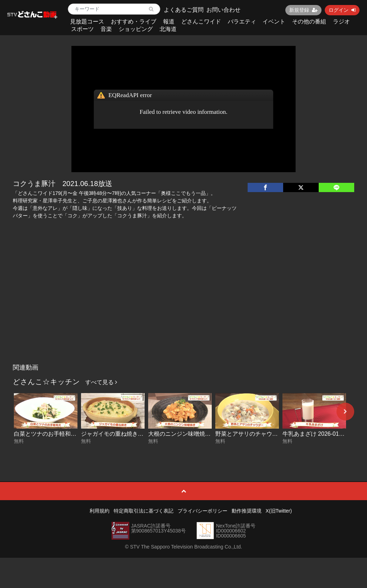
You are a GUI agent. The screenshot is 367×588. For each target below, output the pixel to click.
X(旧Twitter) (279, 511)
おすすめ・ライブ (134, 22)
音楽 (106, 29)
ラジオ (341, 22)
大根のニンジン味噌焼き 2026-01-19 (195, 434)
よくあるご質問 (184, 10)
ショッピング (136, 29)
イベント (274, 22)
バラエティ (242, 22)
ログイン (342, 10)
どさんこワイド (201, 22)
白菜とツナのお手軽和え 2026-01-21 (60, 434)
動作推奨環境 (247, 511)
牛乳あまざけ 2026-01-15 (315, 434)
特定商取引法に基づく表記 (144, 511)
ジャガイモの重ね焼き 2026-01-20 (125, 434)
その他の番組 (309, 22)
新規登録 (303, 10)
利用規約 (99, 511)
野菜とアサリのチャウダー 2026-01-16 (265, 434)
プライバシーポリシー (203, 511)
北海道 (168, 29)
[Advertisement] (184, 307)
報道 (169, 22)
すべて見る (101, 382)
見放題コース (87, 22)
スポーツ (82, 29)
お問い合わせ (223, 10)
